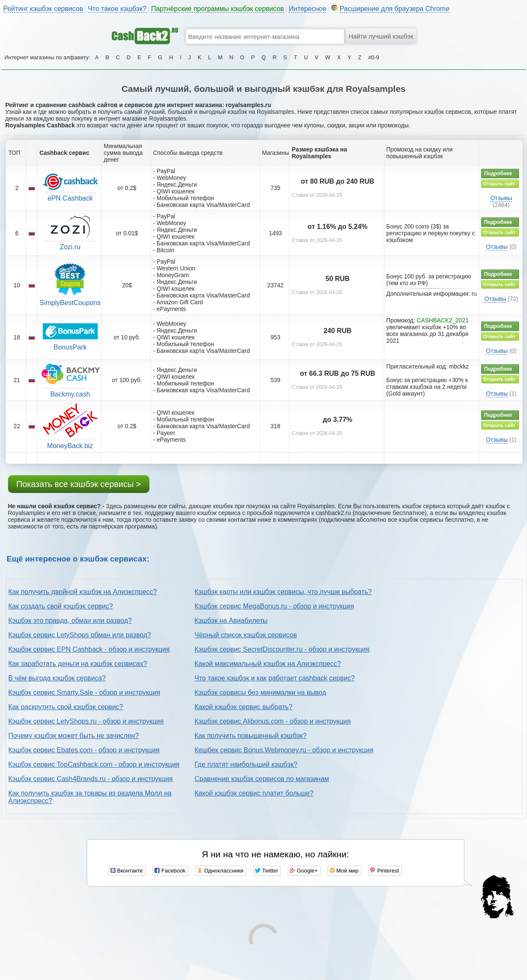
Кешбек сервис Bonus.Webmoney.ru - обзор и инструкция (284, 750)
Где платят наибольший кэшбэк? (246, 764)
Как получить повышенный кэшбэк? (251, 736)
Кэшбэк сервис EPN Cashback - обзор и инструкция (89, 649)
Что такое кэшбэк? (117, 9)
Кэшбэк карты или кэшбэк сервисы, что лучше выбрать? (283, 592)
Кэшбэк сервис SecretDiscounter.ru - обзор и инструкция (282, 649)
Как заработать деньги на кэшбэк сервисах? (78, 664)
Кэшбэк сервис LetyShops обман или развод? (80, 635)
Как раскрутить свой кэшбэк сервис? (66, 707)
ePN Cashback (70, 198)
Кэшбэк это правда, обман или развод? (70, 621)
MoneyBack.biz (70, 446)
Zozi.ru (70, 247)
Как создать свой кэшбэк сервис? (61, 606)
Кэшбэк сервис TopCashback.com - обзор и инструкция (94, 764)
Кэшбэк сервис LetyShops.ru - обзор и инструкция (86, 721)
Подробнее (498, 173)
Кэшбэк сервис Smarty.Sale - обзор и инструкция (84, 692)
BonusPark (70, 347)
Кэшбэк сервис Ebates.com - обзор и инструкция (84, 750)
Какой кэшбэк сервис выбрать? (244, 707)
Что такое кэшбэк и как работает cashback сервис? (275, 678)
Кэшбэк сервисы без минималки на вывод (261, 692)
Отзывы (501, 198)
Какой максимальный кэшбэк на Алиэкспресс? (268, 664)
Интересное (308, 9)
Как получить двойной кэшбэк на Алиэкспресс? (83, 592)
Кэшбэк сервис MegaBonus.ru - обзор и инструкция (275, 606)
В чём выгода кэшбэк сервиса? (57, 678)
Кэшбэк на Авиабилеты (231, 621)
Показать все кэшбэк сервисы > (79, 484)
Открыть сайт (499, 184)
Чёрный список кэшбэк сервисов (246, 635)
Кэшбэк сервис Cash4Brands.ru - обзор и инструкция (91, 779)
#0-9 (374, 57)
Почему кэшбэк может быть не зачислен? (74, 736)
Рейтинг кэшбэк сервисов (43, 9)
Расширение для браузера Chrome (395, 9)
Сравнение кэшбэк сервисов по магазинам (262, 779)
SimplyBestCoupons (70, 303)
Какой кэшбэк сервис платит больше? (254, 793)
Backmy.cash (70, 394)
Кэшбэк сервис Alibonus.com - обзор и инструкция (273, 721)
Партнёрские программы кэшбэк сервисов (218, 9)
